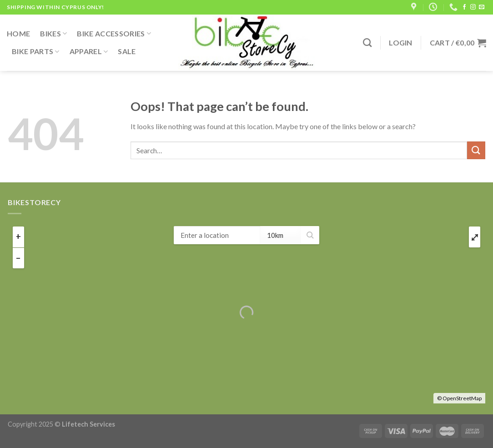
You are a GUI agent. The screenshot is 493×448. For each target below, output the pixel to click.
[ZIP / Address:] (217, 235)
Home (18, 33)
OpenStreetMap (462, 398)
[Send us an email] (482, 7)
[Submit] (476, 150)
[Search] (367, 43)
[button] (310, 235)
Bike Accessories (114, 34)
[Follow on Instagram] (473, 7)
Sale (127, 51)
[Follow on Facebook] (464, 7)
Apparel (89, 51)
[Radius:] (281, 235)
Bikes (53, 34)
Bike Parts (36, 51)
